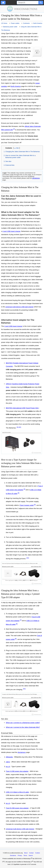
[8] (17, 427)
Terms (25, 855)
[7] (21, 620)
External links (10, 165)
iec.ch (8, 767)
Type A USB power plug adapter (17, 771)
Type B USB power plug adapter (17, 808)
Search (31, 855)
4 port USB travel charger (11, 231)
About (26, 853)
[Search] (28, 3)
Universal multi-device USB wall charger (20, 829)
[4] (24, 489)
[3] (35, 505)
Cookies (38, 853)
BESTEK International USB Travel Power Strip (22, 408)
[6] (16, 639)
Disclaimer (13, 855)
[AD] (20, 427)
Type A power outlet (27, 505)
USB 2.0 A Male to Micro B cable (17, 792)
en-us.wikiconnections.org (15, 853)
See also (8, 161)
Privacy (20, 855)
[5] (18, 493)
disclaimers (36, 178)
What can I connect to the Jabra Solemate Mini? (23, 727)
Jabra (8, 762)
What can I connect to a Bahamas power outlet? (23, 723)
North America (16, 86)
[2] (14, 129)
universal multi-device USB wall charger (19, 307)
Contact (31, 853)
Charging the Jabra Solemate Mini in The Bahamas (23, 152)
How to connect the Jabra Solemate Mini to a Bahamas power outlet (20, 156)
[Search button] (41, 3)
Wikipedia (9, 757)
